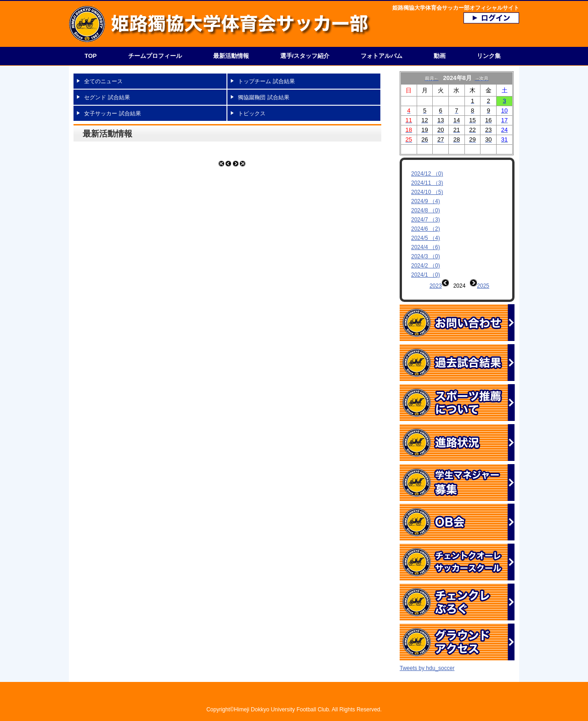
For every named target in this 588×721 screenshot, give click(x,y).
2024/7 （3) (426, 220)
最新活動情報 (231, 56)
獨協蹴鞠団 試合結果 (263, 97)
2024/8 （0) (426, 210)
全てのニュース (103, 81)
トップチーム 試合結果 (266, 81)
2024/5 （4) (426, 238)
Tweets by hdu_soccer (427, 652)
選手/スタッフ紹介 (305, 56)
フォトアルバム (382, 56)
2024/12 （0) (427, 174)
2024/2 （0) (426, 266)
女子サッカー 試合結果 (112, 114)
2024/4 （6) (426, 247)
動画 (440, 56)
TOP (91, 56)
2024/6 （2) (426, 229)
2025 (483, 286)
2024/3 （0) (426, 256)
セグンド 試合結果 (107, 97)
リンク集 (489, 56)
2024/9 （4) (426, 201)
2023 (436, 286)
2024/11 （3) (427, 183)
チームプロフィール (155, 56)
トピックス (252, 114)
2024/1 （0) (426, 275)
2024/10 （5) (427, 192)
